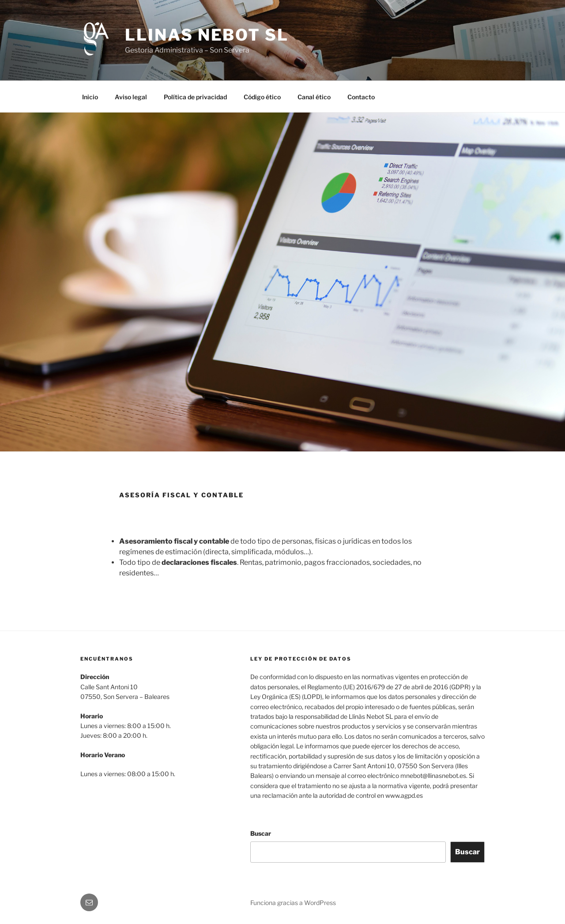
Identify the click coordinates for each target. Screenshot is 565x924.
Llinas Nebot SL (207, 35)
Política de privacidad (195, 97)
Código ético (262, 97)
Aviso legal (131, 97)
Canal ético (314, 97)
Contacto (361, 97)
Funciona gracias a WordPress (293, 903)
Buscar (261, 833)
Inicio (90, 97)
